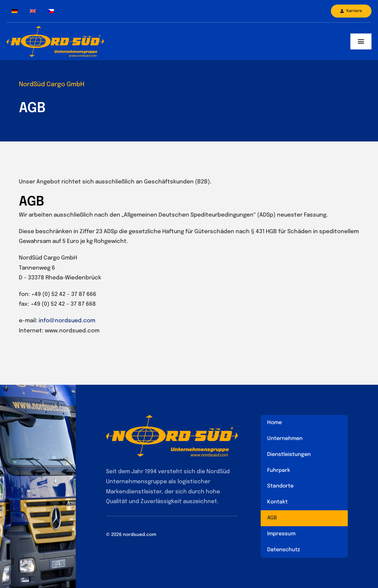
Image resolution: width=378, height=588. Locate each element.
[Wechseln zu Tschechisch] (51, 11)
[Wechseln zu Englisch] (33, 11)
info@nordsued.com (67, 321)
